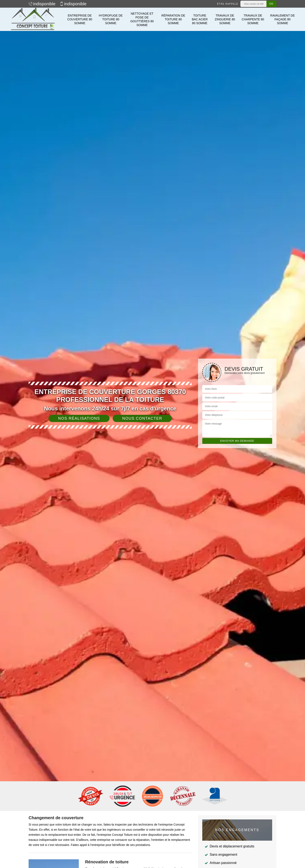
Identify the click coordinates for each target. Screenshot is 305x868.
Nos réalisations (79, 418)
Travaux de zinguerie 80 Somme (225, 19)
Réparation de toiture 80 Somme (173, 19)
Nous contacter (142, 418)
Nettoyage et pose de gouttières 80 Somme (142, 19)
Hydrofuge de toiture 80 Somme (111, 19)
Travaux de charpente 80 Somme (253, 19)
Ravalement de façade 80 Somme (283, 19)
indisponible (42, 4)
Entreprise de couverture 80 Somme (80, 19)
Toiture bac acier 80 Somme (200, 19)
